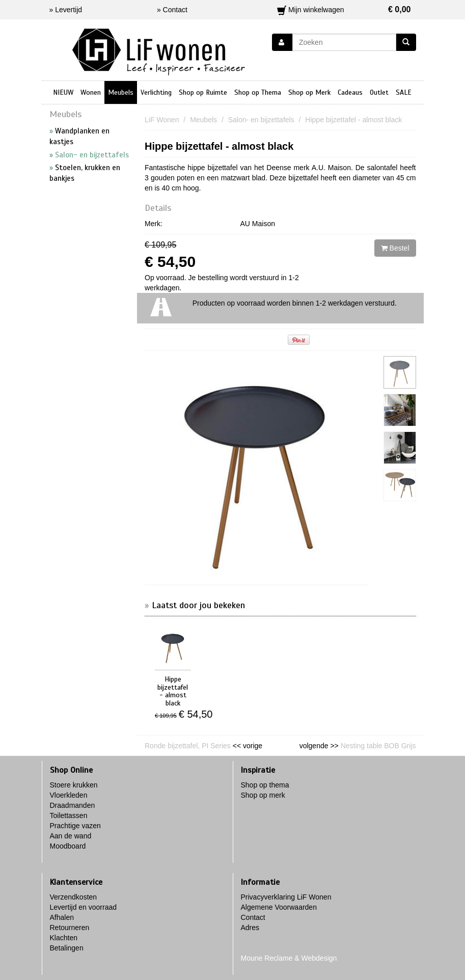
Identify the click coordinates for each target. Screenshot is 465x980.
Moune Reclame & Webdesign (289, 958)
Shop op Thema (258, 92)
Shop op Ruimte (203, 92)
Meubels (121, 92)
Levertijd (69, 10)
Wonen (91, 92)
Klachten (64, 938)
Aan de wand (71, 836)
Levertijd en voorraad (84, 907)
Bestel (395, 248)
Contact (253, 917)
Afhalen (62, 917)
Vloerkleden (69, 795)
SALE (404, 92)
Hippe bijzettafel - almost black (219, 146)
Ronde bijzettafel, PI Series (188, 746)
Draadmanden (73, 805)
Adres (250, 928)
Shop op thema (265, 785)
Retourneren (70, 928)
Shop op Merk (309, 92)
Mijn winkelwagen (344, 10)
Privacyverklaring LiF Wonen (286, 897)
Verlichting (156, 92)
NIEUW (63, 92)
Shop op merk (263, 795)
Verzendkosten (74, 897)
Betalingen (67, 948)
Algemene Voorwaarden (279, 907)
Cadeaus (350, 92)
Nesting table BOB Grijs (378, 746)
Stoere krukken (74, 785)
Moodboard (68, 846)
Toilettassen (69, 815)
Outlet (379, 92)
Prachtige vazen (75, 826)
